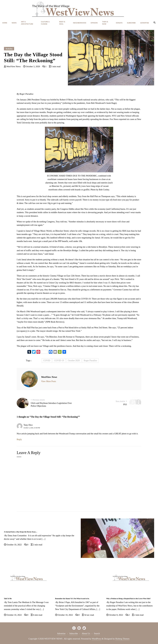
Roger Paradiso (90, 360)
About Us (86, 633)
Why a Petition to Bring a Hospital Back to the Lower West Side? (128, 599)
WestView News (13, 66)
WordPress (97, 639)
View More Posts (49, 381)
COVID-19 (59, 360)
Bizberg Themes (122, 639)
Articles (9, 49)
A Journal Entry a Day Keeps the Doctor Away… (21, 532)
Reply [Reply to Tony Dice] (19, 439)
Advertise (61, 633)
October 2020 (74, 360)
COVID (47, 360)
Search (97, 633)
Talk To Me (8, 599)
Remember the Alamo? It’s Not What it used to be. (72, 599)
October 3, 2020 (32, 66)
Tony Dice (28, 425)
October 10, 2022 (13, 545)
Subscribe (74, 633)
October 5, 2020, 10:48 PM (32, 428)
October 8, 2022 (115, 615)
